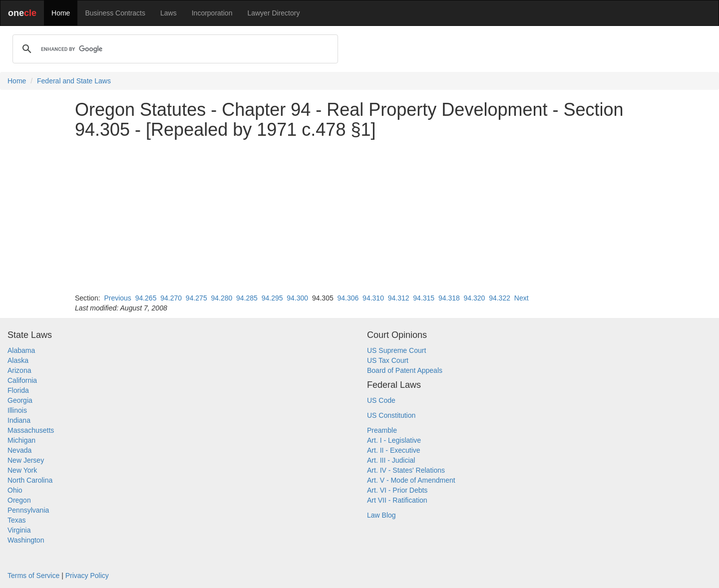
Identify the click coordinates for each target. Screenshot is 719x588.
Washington (26, 540)
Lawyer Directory (273, 13)
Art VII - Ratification (397, 500)
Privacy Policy (87, 576)
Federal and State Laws (74, 81)
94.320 (475, 298)
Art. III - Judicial (391, 460)
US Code (381, 400)
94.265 (146, 298)
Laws (169, 13)
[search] (174, 49)
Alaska (18, 360)
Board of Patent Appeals (405, 370)
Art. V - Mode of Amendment (411, 480)
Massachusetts (31, 430)
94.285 (247, 298)
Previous (117, 298)
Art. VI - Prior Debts (397, 490)
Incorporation (212, 13)
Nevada (19, 450)
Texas (17, 520)
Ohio (15, 490)
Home (61, 13)
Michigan (21, 440)
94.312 (399, 298)
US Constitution (391, 415)
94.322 (500, 298)
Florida (18, 390)
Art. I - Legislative (394, 440)
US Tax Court (388, 360)
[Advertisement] (359, 216)
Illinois (17, 410)
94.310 (373, 298)
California (22, 380)
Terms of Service (33, 576)
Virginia (19, 530)
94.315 (424, 298)
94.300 (297, 298)
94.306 (348, 298)
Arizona (19, 370)
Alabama (21, 350)
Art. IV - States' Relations (406, 470)
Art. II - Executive (394, 450)
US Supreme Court (396, 350)
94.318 (449, 298)
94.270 (171, 298)
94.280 (221, 298)
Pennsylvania (28, 510)
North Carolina (30, 480)
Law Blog (381, 515)
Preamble (382, 430)
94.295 (272, 298)
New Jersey (26, 460)
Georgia (20, 400)
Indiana (19, 420)
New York (22, 470)
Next (522, 298)
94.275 (196, 298)
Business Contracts (115, 13)
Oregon (19, 500)
